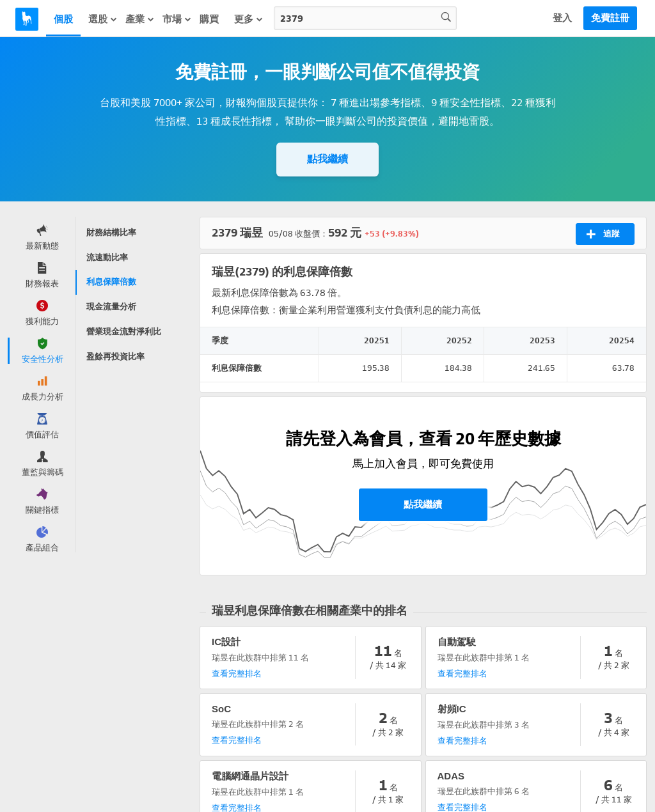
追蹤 (603, 234)
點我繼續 (327, 159)
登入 (562, 18)
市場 (177, 19)
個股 (63, 19)
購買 (209, 19)
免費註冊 (610, 18)
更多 (249, 19)
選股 (103, 19)
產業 (140, 19)
